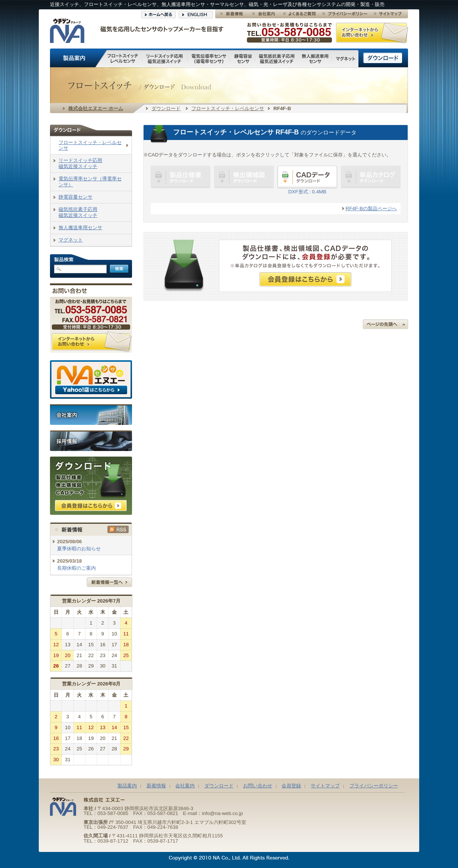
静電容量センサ (76, 197)
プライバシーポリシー (374, 786)
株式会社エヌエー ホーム (96, 108)
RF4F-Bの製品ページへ (371, 209)
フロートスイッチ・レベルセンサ (228, 108)
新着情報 (156, 786)
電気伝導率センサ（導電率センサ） (90, 182)
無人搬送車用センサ (80, 228)
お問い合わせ (258, 786)
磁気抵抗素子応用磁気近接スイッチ (78, 212)
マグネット (71, 240)
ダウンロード (166, 108)
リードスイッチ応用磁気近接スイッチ (80, 163)
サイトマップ (325, 786)
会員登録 (291, 786)
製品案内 (127, 786)
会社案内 (185, 786)
